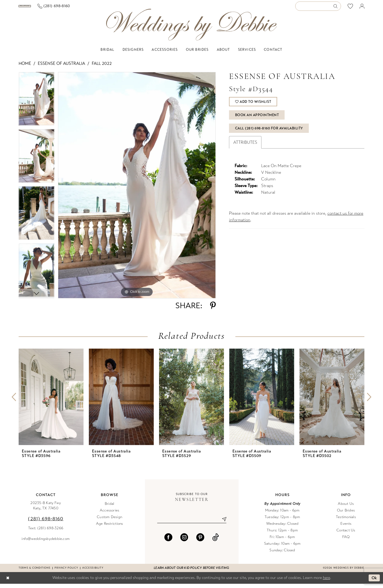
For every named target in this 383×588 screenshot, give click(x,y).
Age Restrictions (110, 528)
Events (346, 528)
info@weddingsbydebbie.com (46, 543)
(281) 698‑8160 (46, 523)
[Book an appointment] (45, 8)
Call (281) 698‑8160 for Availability (269, 133)
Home (25, 68)
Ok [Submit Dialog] (374, 582)
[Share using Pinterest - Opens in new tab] (213, 310)
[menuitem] (45, 8)
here (326, 582)
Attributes (245, 147)
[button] (362, 8)
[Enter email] (192, 523)
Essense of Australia (61, 68)
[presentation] (51, 401)
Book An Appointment (257, 119)
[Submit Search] (337, 8)
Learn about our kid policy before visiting (191, 572)
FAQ (346, 541)
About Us (346, 508)
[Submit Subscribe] (222, 523)
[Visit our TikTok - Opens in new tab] (216, 542)
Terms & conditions (34, 572)
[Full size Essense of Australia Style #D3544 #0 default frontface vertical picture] (137, 189)
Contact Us (346, 534)
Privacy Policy (66, 572)
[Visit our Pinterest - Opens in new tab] (200, 542)
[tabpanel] (36, 105)
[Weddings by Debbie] (191, 29)
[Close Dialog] (8, 582)
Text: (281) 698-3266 (46, 532)
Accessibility (93, 572)
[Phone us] (94, 8)
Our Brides (346, 515)
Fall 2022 (102, 68)
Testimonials (346, 521)
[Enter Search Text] (318, 8)
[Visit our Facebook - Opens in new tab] (168, 542)
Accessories (110, 515)
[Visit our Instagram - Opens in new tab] (184, 542)
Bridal (109, 508)
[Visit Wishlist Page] (350, 8)
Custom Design (109, 521)
